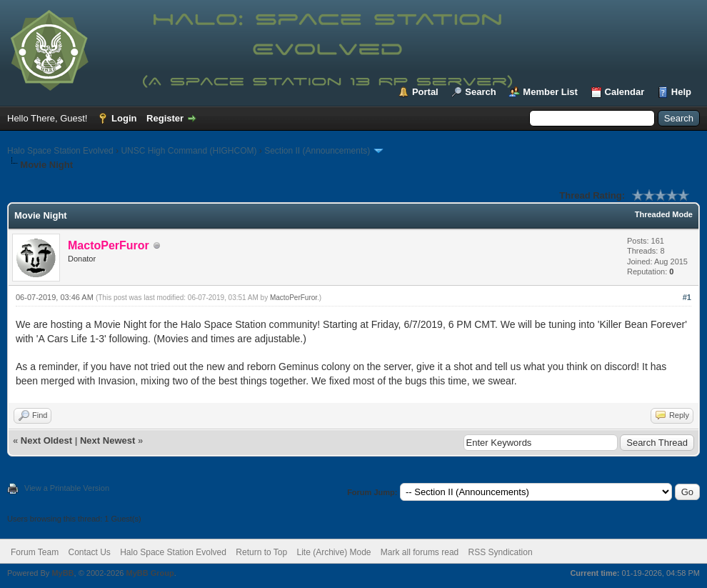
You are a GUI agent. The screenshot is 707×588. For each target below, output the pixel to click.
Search (480, 92)
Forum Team (35, 552)
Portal (425, 92)
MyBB (62, 573)
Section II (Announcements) (317, 151)
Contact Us (89, 552)
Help (681, 92)
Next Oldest (46, 440)
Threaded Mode (664, 214)
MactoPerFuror (294, 298)
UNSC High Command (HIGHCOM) (189, 151)
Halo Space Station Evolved (60, 151)
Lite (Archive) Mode (334, 552)
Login (124, 118)
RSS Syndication (501, 552)
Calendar (625, 92)
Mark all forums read (420, 552)
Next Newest (107, 440)
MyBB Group (150, 573)
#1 (687, 297)
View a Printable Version (67, 488)
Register (165, 118)
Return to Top (261, 552)
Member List (550, 92)
